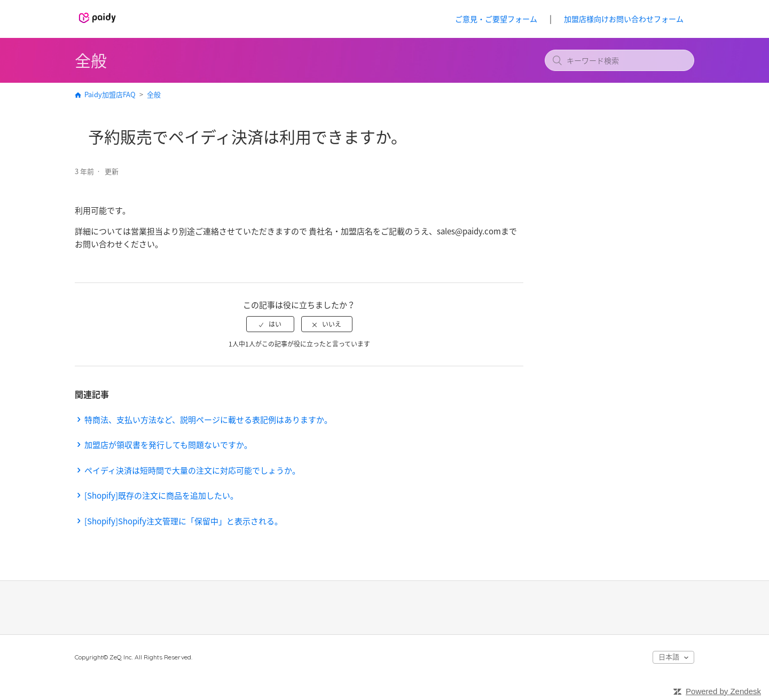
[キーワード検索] (619, 60)
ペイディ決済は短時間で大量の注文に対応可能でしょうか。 (192, 470)
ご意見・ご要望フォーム (496, 19)
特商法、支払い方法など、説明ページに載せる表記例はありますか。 (208, 420)
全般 (154, 94)
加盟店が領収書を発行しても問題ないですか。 (168, 445)
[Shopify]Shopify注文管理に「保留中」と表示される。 (183, 521)
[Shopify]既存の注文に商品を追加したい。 (161, 495)
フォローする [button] (493, 172)
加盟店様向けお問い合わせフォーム (624, 19)
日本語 (670, 656)
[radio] (270, 324)
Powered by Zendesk (723, 691)
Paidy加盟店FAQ (110, 94)
